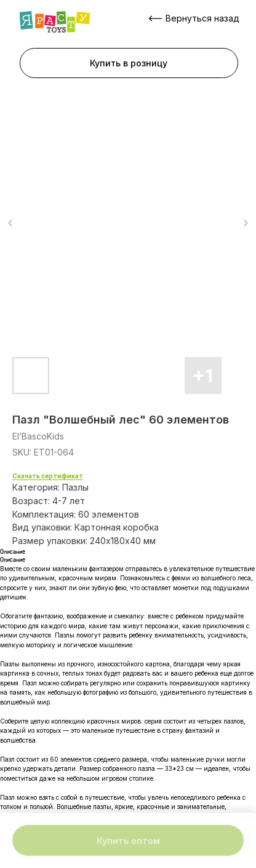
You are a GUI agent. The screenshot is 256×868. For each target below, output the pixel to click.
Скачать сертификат (48, 476)
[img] (55, 22)
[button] (129, 63)
